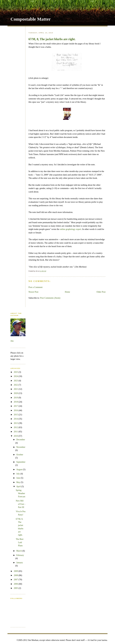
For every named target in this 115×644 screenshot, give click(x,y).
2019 (16, 398)
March (19, 551)
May (19, 482)
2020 (16, 393)
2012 (16, 427)
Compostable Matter (31, 19)
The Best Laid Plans (20, 542)
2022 (16, 385)
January (20, 563)
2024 (16, 376)
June (19, 478)
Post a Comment (35, 287)
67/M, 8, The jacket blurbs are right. (52, 39)
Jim (12, 341)
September (21, 462)
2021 (16, 389)
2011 (16, 432)
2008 (16, 575)
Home (67, 292)
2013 (16, 423)
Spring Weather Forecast (20, 493)
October (20, 455)
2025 (16, 372)
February (20, 555)
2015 (16, 415)
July (18, 474)
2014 (16, 419)
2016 (16, 410)
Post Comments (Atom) (50, 298)
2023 (16, 381)
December (21, 440)
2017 (16, 406)
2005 (16, 588)
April (19, 486)
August (20, 469)
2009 (16, 571)
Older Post (101, 292)
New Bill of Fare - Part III (21, 504)
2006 (16, 584)
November (21, 447)
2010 (16, 436)
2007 (16, 579)
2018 (16, 402)
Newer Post (33, 292)
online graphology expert (71, 229)
